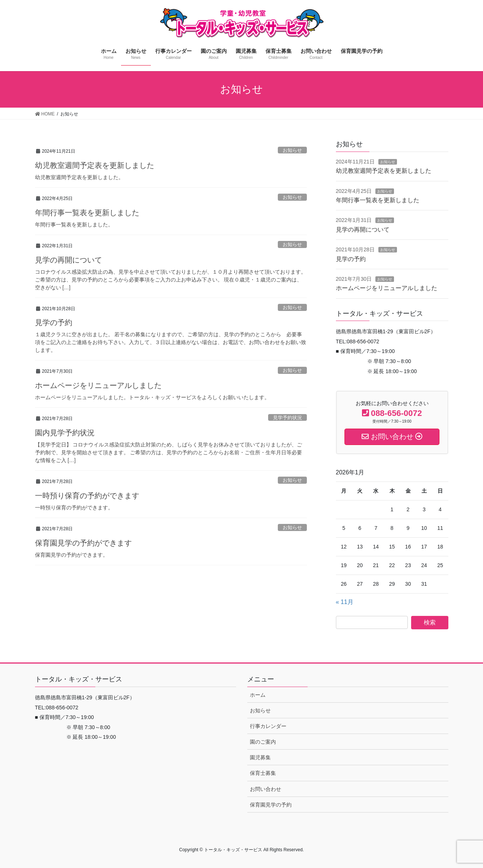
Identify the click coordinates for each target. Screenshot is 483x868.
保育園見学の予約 (271, 805)
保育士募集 (263, 773)
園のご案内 (263, 742)
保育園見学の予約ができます (83, 543)
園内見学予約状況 (65, 433)
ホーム (258, 695)
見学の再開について (69, 260)
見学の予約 (54, 322)
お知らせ (292, 150)
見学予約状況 (287, 418)
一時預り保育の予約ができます (87, 496)
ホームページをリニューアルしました (98, 385)
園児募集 (260, 757)
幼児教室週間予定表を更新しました (95, 165)
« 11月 (345, 602)
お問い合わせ (266, 789)
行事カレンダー (268, 726)
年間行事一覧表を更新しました (87, 213)
